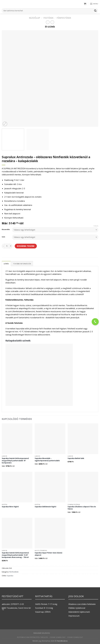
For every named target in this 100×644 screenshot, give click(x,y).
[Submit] (95, 11)
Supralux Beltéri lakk (76, 458)
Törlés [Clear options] (96, 226)
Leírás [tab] (6, 264)
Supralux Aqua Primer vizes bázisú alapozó (48, 554)
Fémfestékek (64, 18)
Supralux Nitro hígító (10, 507)
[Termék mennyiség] (7, 246)
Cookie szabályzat (58, 637)
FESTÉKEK (48, 18)
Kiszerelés (6, 230)
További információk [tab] (22, 264)
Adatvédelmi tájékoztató (79, 612)
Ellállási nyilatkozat (77, 608)
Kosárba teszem (26, 246)
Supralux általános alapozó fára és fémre (82, 508)
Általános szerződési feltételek (82, 604)
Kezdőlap (35, 18)
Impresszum (74, 616)
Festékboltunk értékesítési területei (33, 637)
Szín (3, 237)
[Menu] (94, 4)
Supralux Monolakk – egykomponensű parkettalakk (47, 459)
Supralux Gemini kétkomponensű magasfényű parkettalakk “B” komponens (15, 461)
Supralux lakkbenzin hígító (45, 507)
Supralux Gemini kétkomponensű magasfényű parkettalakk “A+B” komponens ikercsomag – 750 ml (15, 555)
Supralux (10, 576)
